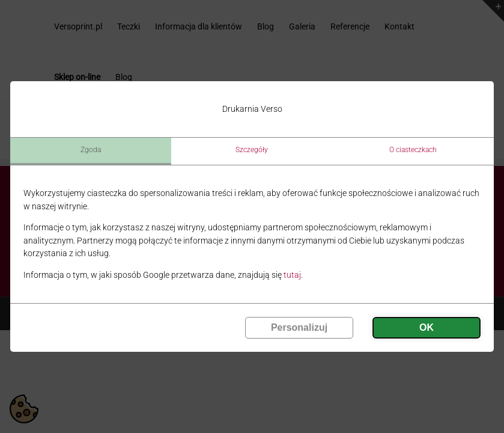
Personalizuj (299, 327)
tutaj (292, 275)
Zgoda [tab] (91, 150)
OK (427, 327)
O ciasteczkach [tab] (413, 150)
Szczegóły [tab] (252, 150)
